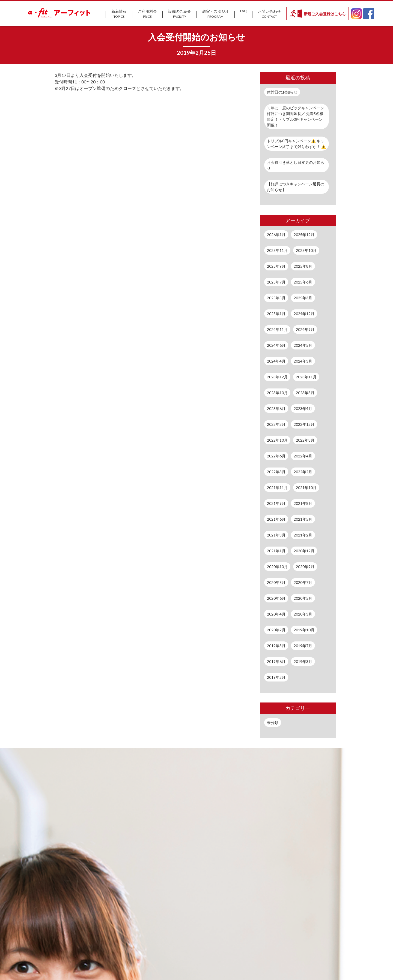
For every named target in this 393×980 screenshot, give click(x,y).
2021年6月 (276, 519)
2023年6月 (276, 408)
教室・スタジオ (216, 14)
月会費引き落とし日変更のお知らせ (296, 165)
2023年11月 (306, 377)
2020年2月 (276, 630)
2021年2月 (303, 535)
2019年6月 (276, 661)
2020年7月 (303, 582)
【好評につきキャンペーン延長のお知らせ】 (296, 187)
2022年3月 (276, 472)
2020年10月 (277, 567)
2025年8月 (303, 266)
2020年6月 (276, 598)
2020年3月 (303, 614)
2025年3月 (303, 298)
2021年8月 (303, 503)
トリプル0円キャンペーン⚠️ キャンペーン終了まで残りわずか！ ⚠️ (296, 144)
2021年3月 (276, 535)
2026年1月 (276, 235)
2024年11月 (277, 329)
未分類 (273, 723)
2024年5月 (303, 345)
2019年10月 (304, 630)
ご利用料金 (147, 14)
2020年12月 (304, 551)
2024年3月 (303, 361)
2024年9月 (305, 329)
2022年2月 (303, 472)
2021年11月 (277, 488)
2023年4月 (303, 408)
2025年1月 (276, 314)
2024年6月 (276, 345)
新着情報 (119, 14)
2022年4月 (303, 456)
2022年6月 (276, 456)
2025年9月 (276, 266)
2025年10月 (306, 250)
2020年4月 (276, 614)
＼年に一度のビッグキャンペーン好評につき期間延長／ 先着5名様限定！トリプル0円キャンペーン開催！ (296, 116)
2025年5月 (276, 298)
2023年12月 (277, 377)
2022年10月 (277, 440)
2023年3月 (276, 424)
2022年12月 (304, 424)
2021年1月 (276, 551)
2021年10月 (306, 488)
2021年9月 (276, 503)
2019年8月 (276, 646)
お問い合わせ (269, 14)
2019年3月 (303, 661)
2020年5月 (303, 598)
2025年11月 (277, 250)
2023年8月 (305, 393)
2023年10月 (277, 393)
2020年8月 (276, 582)
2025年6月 (303, 282)
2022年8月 (305, 440)
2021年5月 (303, 519)
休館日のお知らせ (282, 92)
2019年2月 (276, 677)
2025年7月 (276, 282)
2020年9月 (305, 567)
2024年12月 (304, 314)
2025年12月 (304, 235)
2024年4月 (276, 361)
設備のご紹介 (180, 14)
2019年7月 (303, 646)
